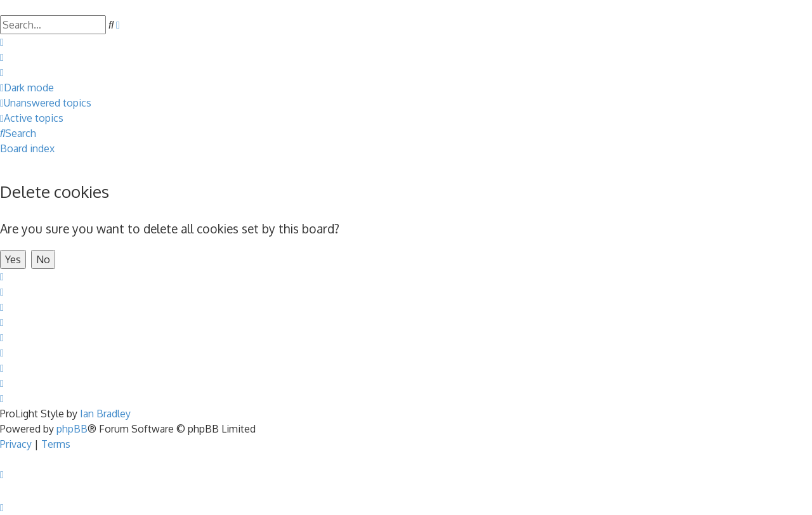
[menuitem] (2, 42)
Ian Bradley (105, 414)
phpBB (72, 429)
